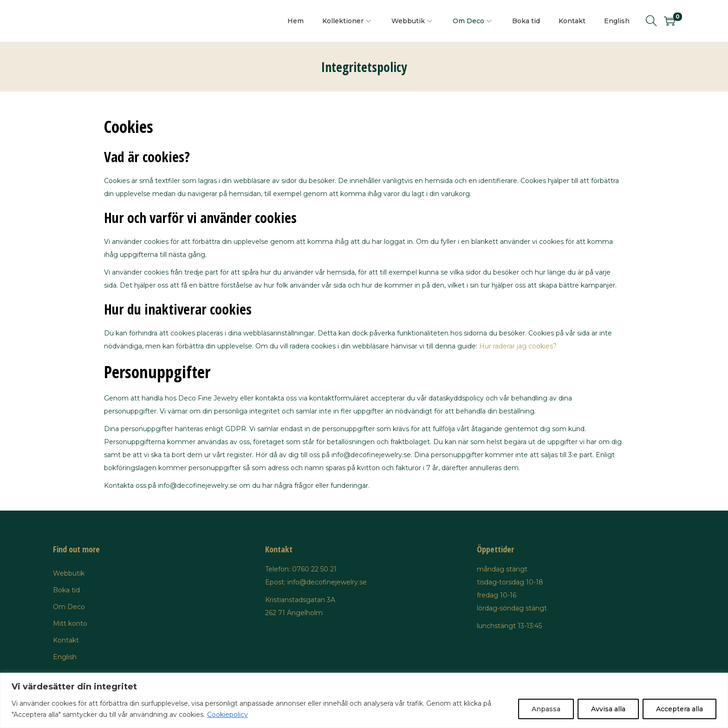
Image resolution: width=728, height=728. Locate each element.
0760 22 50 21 (314, 569)
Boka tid (66, 590)
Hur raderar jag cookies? (518, 346)
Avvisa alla (608, 709)
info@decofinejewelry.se (327, 582)
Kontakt (66, 640)
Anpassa (546, 709)
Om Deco (69, 607)
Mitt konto (70, 623)
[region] (364, 700)
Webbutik (69, 573)
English (65, 657)
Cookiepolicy (227, 715)
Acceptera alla (679, 709)
